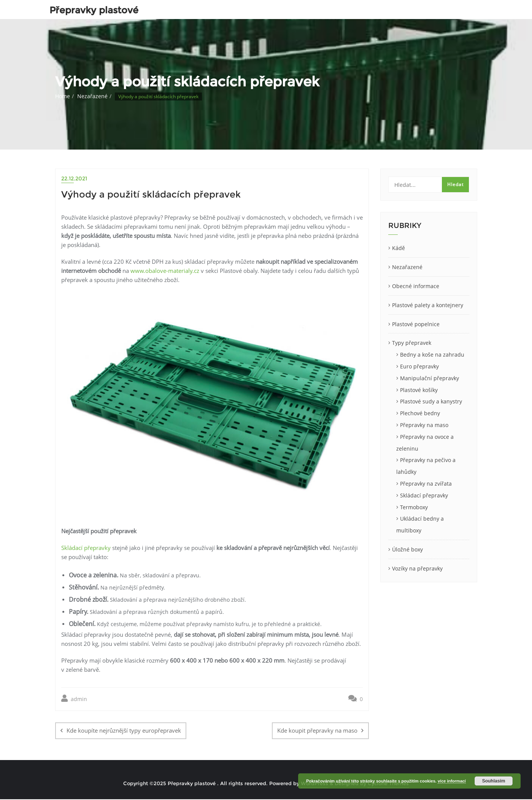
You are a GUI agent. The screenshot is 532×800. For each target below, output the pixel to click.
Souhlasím (494, 781)
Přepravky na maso (424, 425)
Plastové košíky (419, 390)
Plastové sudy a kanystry (431, 401)
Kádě (399, 248)
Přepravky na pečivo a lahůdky (426, 466)
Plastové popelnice (416, 324)
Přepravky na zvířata (426, 484)
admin (74, 699)
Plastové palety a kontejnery (428, 305)
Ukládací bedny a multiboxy (420, 524)
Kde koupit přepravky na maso (317, 730)
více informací (452, 781)
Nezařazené (92, 96)
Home (63, 96)
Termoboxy (414, 507)
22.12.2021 (74, 178)
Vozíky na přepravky (417, 568)
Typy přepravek (412, 343)
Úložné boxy (407, 549)
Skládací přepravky (86, 548)
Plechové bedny (420, 413)
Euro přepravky (419, 366)
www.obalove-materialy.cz (165, 271)
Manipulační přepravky (430, 378)
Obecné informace (416, 286)
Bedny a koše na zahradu (432, 355)
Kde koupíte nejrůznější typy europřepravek (124, 730)
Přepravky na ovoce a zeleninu (425, 443)
